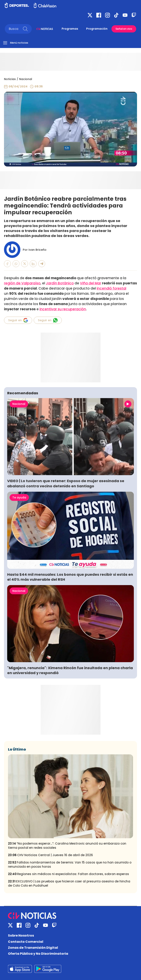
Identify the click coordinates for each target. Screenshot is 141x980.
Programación (97, 29)
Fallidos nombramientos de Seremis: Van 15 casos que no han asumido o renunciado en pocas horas (70, 864)
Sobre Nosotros (21, 935)
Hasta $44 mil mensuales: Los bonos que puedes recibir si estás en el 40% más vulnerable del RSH (70, 577)
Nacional (26, 79)
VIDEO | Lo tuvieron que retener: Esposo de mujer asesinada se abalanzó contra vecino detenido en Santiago (66, 483)
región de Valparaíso (22, 283)
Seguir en (18, 320)
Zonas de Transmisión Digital (33, 948)
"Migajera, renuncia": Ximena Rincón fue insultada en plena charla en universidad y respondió (70, 670)
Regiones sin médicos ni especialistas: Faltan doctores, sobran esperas (69, 874)
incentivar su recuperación (63, 309)
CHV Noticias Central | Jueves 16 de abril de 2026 (50, 855)
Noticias (10, 79)
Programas (70, 29)
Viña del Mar (91, 283)
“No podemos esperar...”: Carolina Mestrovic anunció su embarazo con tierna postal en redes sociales (67, 846)
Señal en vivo (124, 29)
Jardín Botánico (60, 283)
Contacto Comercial (26, 942)
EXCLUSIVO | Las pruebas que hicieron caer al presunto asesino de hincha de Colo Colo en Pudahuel (69, 883)
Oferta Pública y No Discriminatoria (38, 954)
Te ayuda (19, 497)
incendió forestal (111, 288)
